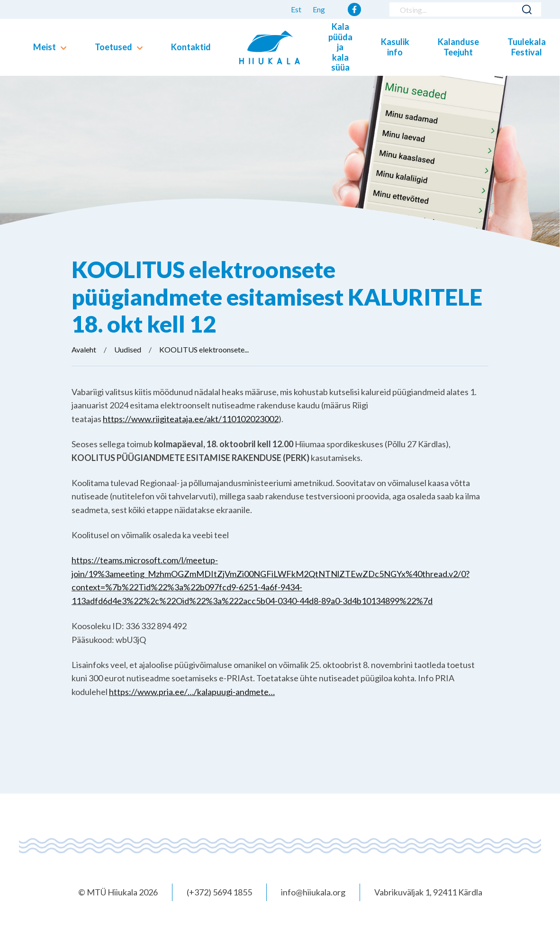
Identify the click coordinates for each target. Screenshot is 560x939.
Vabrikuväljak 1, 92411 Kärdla (428, 892)
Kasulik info (395, 47)
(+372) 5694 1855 (219, 892)
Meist (45, 47)
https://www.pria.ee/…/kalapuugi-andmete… (192, 692)
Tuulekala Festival (527, 47)
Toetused (113, 47)
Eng (319, 9)
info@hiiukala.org (313, 892)
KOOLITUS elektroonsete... (204, 349)
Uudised (128, 349)
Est (296, 9)
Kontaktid (191, 47)
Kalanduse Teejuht (458, 47)
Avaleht (84, 349)
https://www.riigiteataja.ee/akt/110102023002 (191, 419)
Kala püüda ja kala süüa (340, 47)
